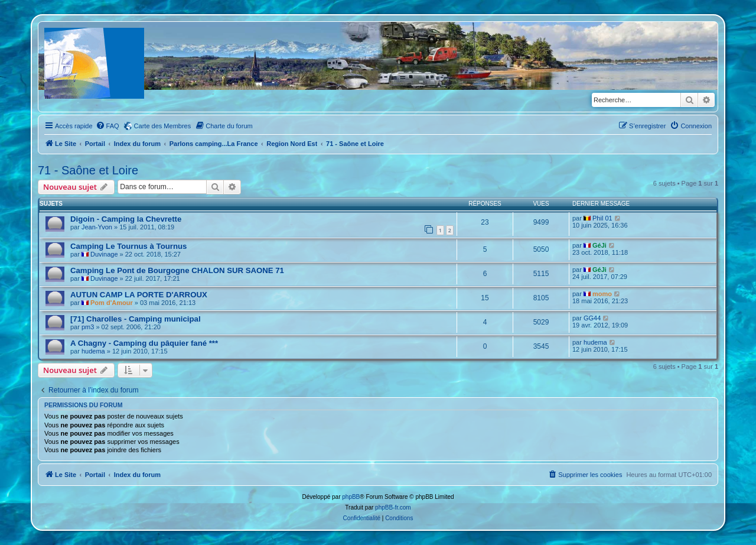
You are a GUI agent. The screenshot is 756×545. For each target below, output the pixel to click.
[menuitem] (107, 126)
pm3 (88, 327)
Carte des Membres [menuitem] (163, 126)
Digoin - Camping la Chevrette (126, 219)
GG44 (592, 318)
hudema (93, 351)
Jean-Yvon (97, 227)
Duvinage (104, 254)
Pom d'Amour (112, 303)
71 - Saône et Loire (88, 170)
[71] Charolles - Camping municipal (136, 319)
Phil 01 (602, 218)
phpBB (351, 497)
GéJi (599, 245)
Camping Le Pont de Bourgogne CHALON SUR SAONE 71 (177, 270)
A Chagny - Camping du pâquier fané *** (144, 343)
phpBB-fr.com (393, 507)
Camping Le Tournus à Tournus (128, 246)
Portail (95, 144)
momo (602, 294)
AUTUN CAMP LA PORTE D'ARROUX (139, 295)
